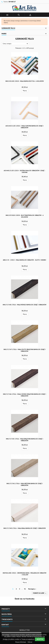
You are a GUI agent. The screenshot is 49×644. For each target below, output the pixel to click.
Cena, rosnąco (16, 44)
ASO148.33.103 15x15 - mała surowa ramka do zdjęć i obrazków (24, 127)
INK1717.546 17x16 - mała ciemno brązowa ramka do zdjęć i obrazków (24, 395)
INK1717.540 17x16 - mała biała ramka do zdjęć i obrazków (25, 528)
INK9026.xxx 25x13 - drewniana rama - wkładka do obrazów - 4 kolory (24, 574)
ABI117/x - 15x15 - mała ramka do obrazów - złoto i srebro (24, 260)
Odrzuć (30, 642)
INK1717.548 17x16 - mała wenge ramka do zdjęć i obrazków (24, 305)
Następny (32, 589)
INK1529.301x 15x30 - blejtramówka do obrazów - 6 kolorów (25, 216)
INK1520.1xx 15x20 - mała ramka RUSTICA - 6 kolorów (25, 81)
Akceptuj (40, 639)
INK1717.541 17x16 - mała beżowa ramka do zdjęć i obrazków (25, 484)
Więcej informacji (21, 642)
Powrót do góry (40, 593)
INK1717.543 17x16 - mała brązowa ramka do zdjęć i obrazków (24, 440)
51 (25, 589)
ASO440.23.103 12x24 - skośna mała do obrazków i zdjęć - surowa (25, 171)
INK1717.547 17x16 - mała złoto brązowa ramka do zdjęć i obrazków (25, 350)
